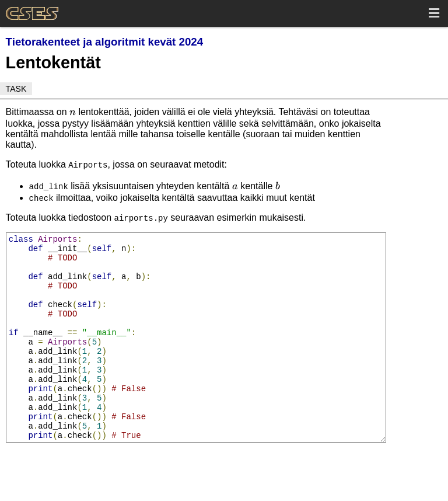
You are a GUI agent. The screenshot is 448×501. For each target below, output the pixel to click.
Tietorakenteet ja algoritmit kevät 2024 (105, 42)
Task (16, 89)
